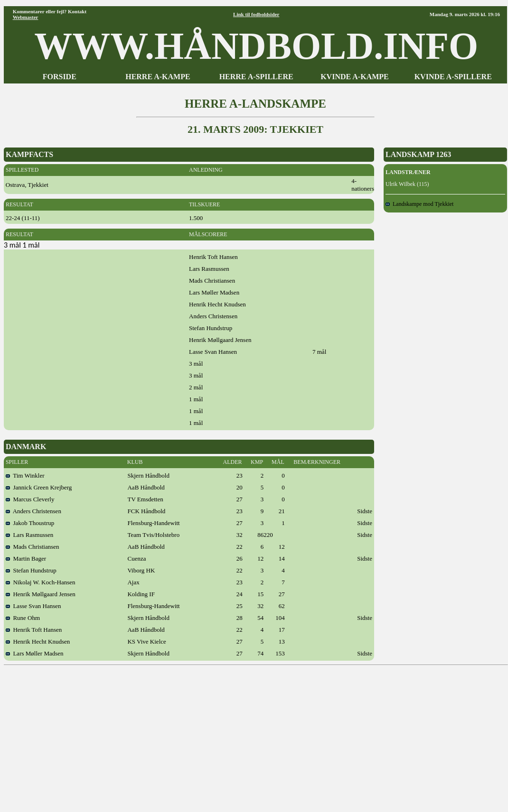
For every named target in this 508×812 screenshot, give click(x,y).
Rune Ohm (23, 618)
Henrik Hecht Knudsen (38, 641)
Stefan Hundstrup (31, 570)
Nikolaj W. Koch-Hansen (41, 582)
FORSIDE (60, 77)
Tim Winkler (25, 475)
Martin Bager (26, 558)
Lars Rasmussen (29, 535)
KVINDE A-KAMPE (355, 77)
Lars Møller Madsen (35, 653)
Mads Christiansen (33, 547)
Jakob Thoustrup (30, 523)
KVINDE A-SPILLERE (453, 77)
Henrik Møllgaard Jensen (41, 594)
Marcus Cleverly (30, 499)
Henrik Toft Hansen (34, 630)
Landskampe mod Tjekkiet (419, 204)
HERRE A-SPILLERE (256, 77)
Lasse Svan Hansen (33, 606)
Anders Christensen (33, 511)
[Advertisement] (256, 735)
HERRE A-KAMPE (158, 77)
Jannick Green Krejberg (39, 487)
